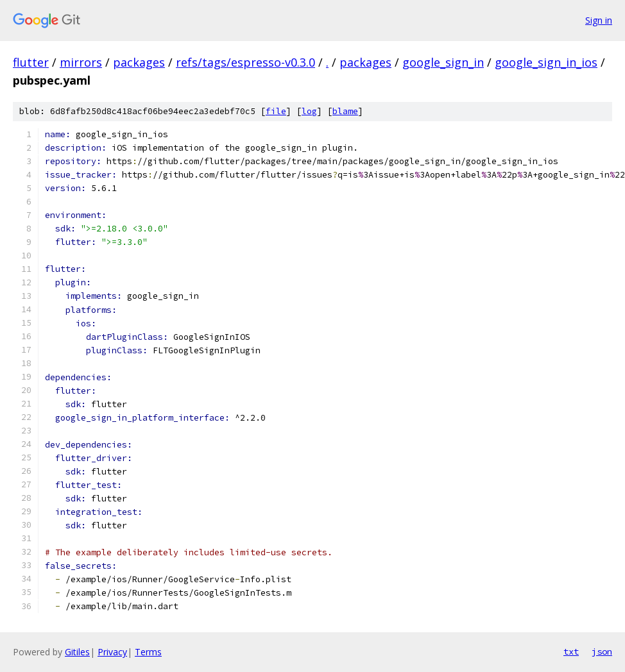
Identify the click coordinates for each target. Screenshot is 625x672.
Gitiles (77, 652)
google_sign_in (443, 62)
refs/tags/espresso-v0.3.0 (245, 62)
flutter (31, 62)
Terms (148, 652)
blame (345, 111)
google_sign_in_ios (546, 62)
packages (139, 62)
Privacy (112, 652)
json (602, 651)
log (309, 111)
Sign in (599, 20)
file (276, 111)
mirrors (81, 62)
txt (571, 651)
